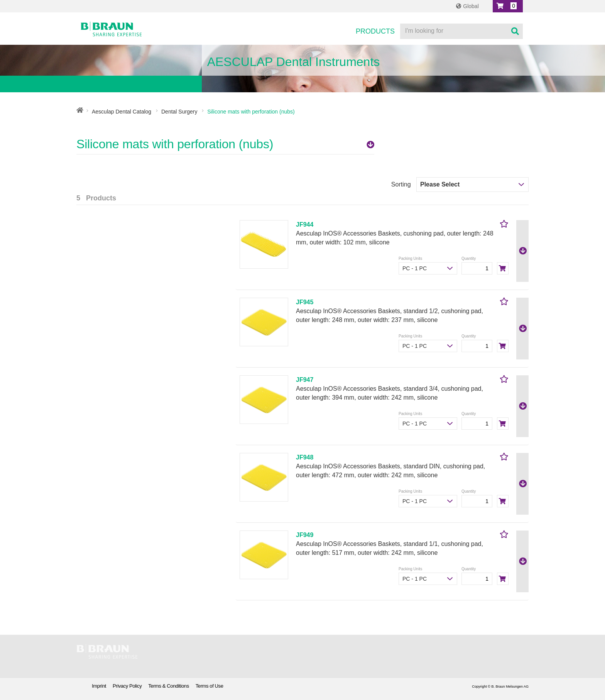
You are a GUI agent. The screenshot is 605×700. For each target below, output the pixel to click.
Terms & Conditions (169, 686)
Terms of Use (210, 686)
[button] (508, 6)
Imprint (99, 686)
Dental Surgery (179, 112)
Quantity (469, 258)
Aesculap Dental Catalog (122, 112)
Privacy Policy (127, 686)
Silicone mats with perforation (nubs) (225, 144)
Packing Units (410, 258)
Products (375, 31)
